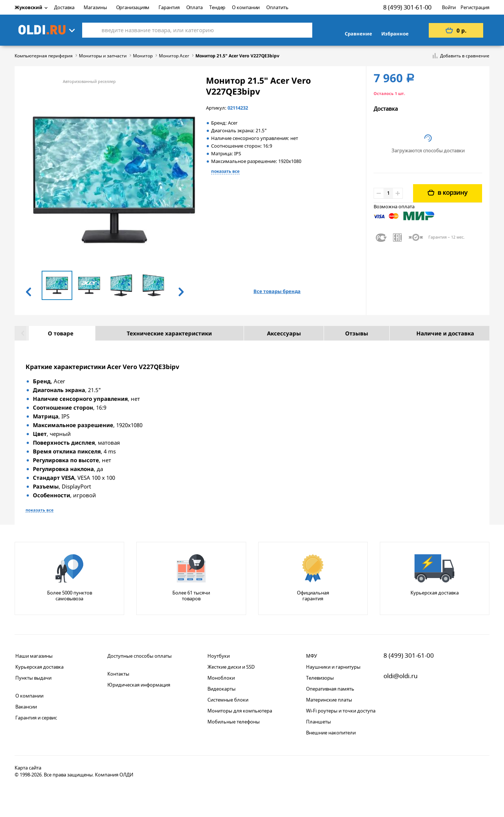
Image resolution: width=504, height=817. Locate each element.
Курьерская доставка (39, 667)
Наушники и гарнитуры (333, 667)
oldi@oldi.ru (401, 676)
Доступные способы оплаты (140, 656)
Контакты (118, 674)
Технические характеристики (158, 333)
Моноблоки (221, 678)
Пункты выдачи (33, 678)
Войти (449, 7)
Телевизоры (320, 678)
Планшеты (318, 722)
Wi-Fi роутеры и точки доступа (341, 711)
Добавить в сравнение (465, 56)
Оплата (194, 7)
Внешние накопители (331, 733)
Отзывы (345, 333)
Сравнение (358, 34)
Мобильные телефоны (234, 722)
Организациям (133, 7)
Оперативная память (330, 689)
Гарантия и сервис (36, 718)
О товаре (49, 333)
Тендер (217, 7)
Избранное (395, 34)
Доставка (64, 7)
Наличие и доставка (434, 333)
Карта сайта (28, 768)
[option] (57, 285)
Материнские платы (329, 700)
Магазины (95, 7)
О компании (246, 7)
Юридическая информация (139, 685)
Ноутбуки (219, 656)
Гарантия (169, 7)
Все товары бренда (277, 291)
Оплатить (277, 7)
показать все (225, 171)
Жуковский (31, 7)
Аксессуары (272, 333)
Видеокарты (222, 689)
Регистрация (475, 7)
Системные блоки (228, 700)
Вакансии (26, 707)
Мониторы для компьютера (240, 711)
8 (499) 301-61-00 (407, 7)
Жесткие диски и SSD (231, 667)
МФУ (312, 656)
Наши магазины (34, 656)
